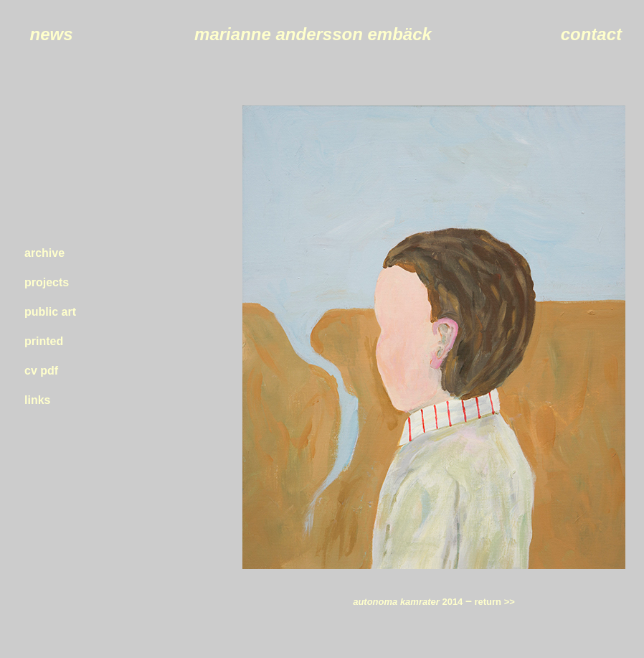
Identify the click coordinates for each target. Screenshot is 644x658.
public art (50, 312)
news (51, 34)
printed (44, 341)
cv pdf (41, 371)
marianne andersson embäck (313, 34)
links (37, 400)
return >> (493, 602)
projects (47, 282)
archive (44, 253)
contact (591, 34)
